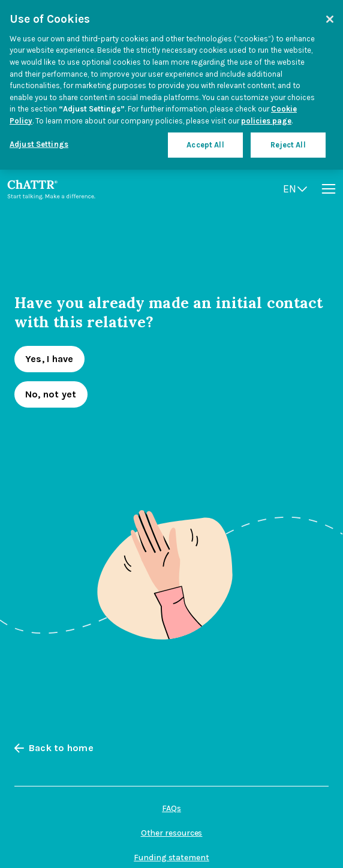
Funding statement (171, 858)
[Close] (330, 19)
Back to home (54, 748)
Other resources (172, 833)
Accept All (205, 145)
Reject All (288, 145)
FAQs (171, 808)
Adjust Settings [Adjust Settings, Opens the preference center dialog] (39, 144)
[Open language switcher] (295, 189)
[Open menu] (329, 189)
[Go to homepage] (51, 189)
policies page (266, 121)
